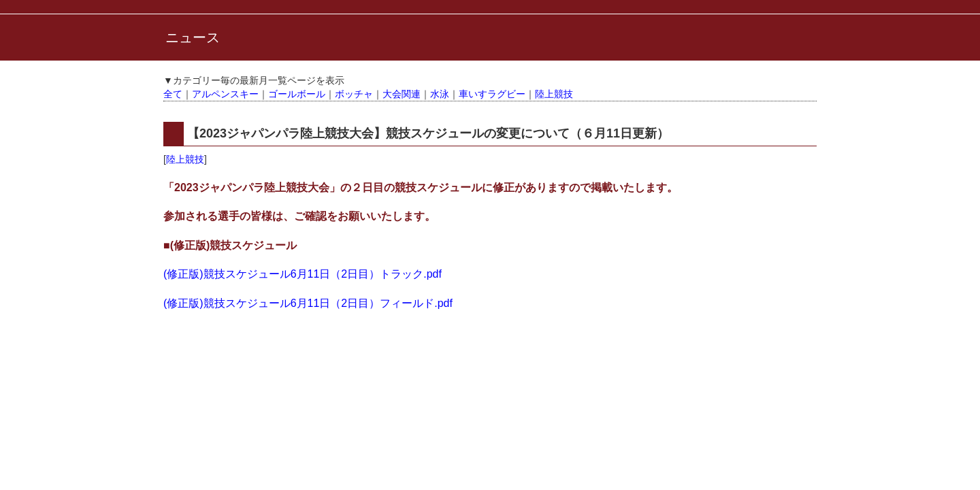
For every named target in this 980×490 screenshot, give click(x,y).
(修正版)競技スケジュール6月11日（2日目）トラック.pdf (303, 274)
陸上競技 (554, 94)
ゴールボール (297, 94)
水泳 (440, 94)
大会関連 (402, 94)
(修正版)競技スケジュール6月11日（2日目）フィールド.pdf (308, 303)
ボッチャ (354, 94)
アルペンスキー (225, 94)
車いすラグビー (492, 94)
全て (173, 94)
